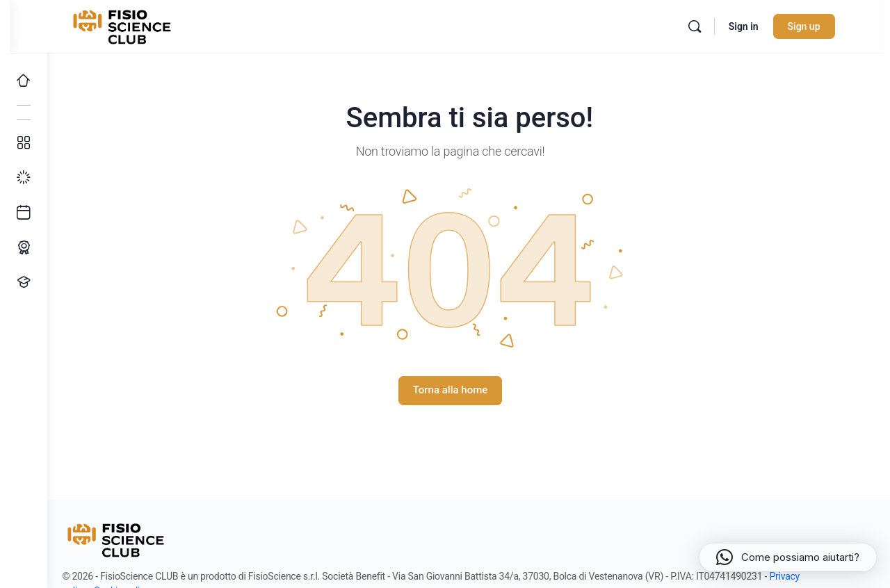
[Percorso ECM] (24, 247)
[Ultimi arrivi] (24, 213)
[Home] (24, 81)
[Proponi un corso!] (24, 282)
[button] (788, 557)
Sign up (826, 26)
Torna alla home (469, 390)
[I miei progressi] (24, 178)
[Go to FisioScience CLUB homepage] (145, 25)
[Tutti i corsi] (24, 143)
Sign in (765, 26)
